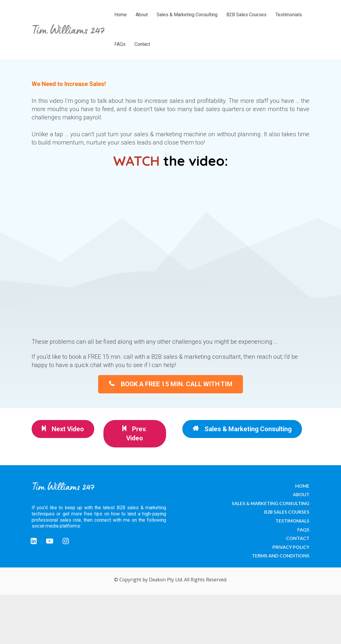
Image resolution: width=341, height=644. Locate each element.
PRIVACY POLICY (291, 547)
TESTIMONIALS (292, 521)
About (142, 15)
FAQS (303, 529)
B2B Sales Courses (246, 15)
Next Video (63, 429)
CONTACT (298, 538)
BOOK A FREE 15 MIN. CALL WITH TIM (170, 384)
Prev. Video (135, 433)
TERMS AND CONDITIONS (281, 555)
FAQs (120, 44)
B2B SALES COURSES (287, 512)
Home (121, 15)
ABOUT (301, 494)
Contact (142, 44)
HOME (302, 486)
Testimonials (289, 15)
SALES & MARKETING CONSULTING (271, 503)
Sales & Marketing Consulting (187, 15)
